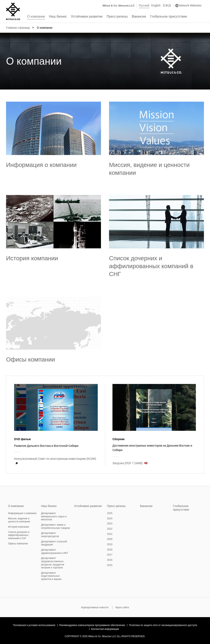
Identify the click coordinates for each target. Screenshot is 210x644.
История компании (32, 258)
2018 (110, 550)
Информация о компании (41, 165)
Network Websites (190, 5)
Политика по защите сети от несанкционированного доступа (163, 625)
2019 (110, 544)
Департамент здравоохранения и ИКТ (55, 551)
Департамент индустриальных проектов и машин (51, 576)
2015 (110, 565)
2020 (110, 539)
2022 (110, 529)
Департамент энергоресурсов (50, 535)
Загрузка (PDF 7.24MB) (128, 463)
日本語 (167, 5)
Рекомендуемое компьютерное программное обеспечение (92, 625)
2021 (110, 534)
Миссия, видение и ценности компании (19, 520)
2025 (110, 513)
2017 (110, 555)
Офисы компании (31, 359)
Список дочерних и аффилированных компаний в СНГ (151, 266)
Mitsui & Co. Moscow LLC (119, 6)
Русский (144, 5)
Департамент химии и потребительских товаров (55, 526)
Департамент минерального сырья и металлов (54, 516)
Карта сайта (122, 607)
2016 (110, 560)
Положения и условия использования (34, 625)
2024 (110, 519)
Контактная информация (105, 629)
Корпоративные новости (95, 607)
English (156, 5)
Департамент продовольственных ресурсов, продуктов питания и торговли (53, 563)
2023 (110, 524)
